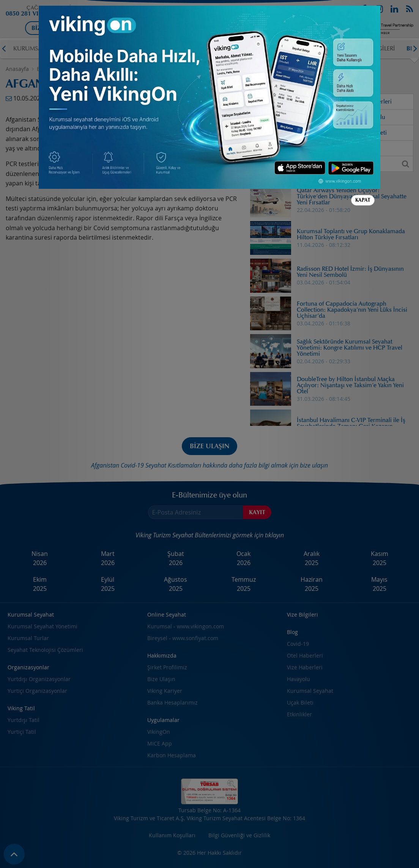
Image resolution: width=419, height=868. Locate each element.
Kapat (363, 200)
